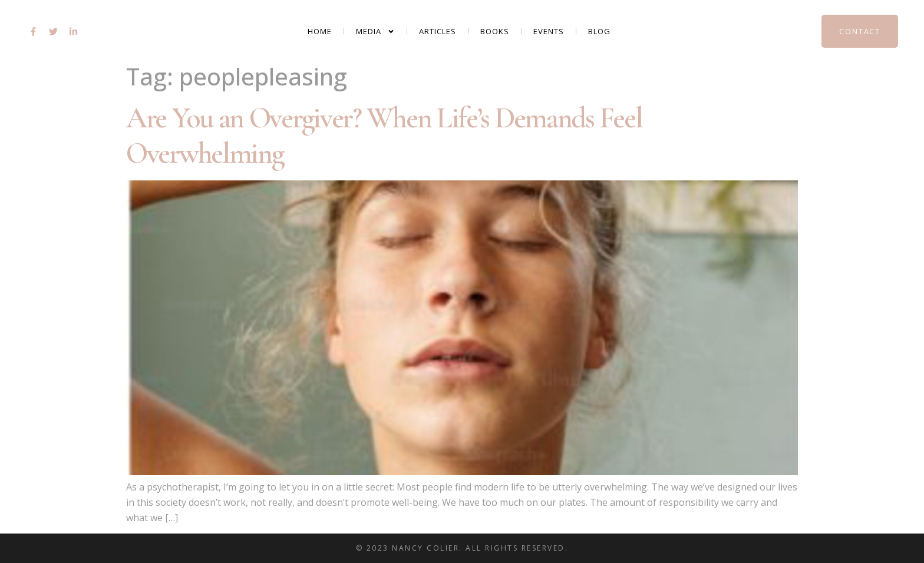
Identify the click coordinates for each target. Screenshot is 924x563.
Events (549, 31)
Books (495, 31)
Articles (438, 31)
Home (320, 31)
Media (375, 32)
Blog (599, 31)
